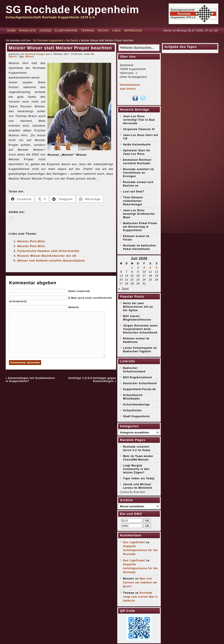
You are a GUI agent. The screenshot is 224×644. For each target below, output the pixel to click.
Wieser (30, 57)
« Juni (123, 289)
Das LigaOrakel (134, 542)
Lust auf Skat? (134, 192)
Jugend (45, 31)
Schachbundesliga (136, 405)
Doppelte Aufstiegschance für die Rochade (140, 550)
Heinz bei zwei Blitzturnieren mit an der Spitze (138, 307)
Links (117, 31)
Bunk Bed (139, 492)
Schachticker (132, 410)
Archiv (103, 31)
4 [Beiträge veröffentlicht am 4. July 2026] (150, 268)
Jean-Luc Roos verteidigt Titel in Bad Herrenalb (139, 120)
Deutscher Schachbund (140, 383)
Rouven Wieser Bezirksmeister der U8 (47, 256)
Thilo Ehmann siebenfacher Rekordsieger (133, 201)
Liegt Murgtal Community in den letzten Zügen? (136, 469)
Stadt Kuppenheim (136, 416)
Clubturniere (66, 31)
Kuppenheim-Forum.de (139, 389)
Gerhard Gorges (35, 54)
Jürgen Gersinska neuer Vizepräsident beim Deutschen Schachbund (140, 329)
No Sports (72, 40)
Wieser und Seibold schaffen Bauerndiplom (51, 261)
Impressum (133, 31)
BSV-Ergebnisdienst (137, 377)
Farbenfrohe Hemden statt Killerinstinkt (48, 251)
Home (12, 31)
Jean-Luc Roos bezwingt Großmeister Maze (139, 214)
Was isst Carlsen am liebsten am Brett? (140, 583)
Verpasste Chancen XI (139, 129)
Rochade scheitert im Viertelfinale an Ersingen (138, 173)
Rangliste (28, 31)
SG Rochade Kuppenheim (72, 10)
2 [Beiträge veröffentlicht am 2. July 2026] (138, 268)
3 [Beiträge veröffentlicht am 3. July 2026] (144, 268)
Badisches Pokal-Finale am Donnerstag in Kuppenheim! (140, 227)
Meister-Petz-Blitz (31, 241)
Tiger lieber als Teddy (139, 478)
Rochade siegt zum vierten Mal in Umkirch (140, 597)
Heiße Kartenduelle (137, 145)
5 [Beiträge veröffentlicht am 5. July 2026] (157, 268)
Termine (88, 31)
